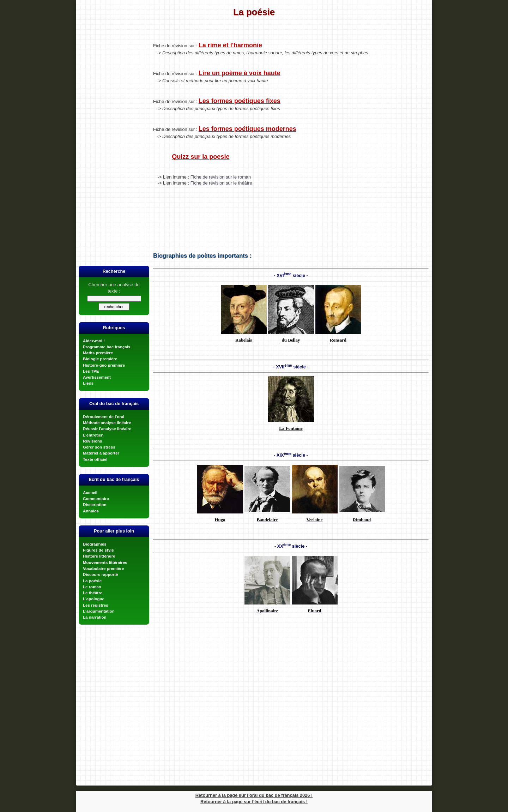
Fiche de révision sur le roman (221, 177)
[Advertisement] (114, 146)
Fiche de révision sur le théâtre (221, 183)
